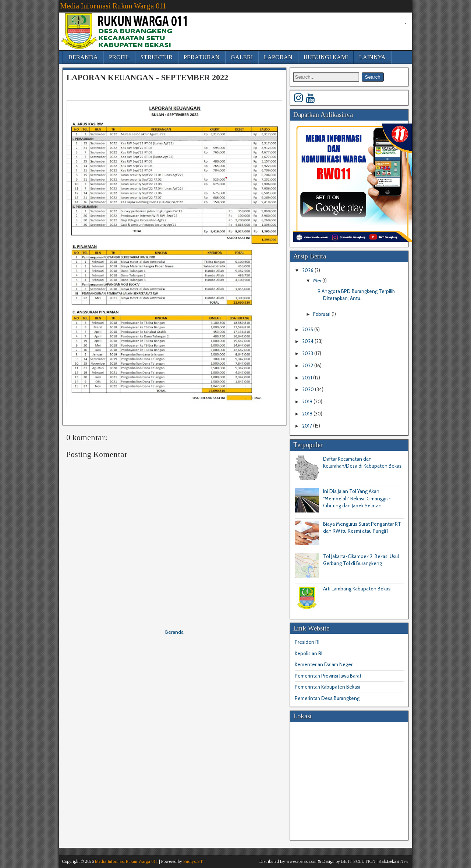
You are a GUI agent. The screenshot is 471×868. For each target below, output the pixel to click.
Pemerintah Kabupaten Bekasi (327, 687)
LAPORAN (278, 57)
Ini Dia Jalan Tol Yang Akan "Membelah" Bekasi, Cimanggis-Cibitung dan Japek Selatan (357, 498)
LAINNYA (372, 57)
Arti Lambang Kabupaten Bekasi (357, 589)
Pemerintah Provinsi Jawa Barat (328, 676)
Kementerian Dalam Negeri (324, 664)
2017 (308, 426)
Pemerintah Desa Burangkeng (327, 698)
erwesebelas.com (301, 861)
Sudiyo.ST (193, 861)
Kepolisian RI (309, 653)
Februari (322, 314)
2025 (308, 329)
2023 (308, 353)
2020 (309, 389)
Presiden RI (307, 642)
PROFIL (119, 57)
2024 (308, 341)
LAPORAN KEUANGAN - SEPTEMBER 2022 (147, 77)
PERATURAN (202, 57)
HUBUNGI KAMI (326, 57)
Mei (318, 281)
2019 (308, 401)
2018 (308, 414)
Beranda (174, 632)
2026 (308, 270)
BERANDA (83, 57)
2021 (308, 378)
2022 (308, 365)
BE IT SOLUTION (358, 861)
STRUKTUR (157, 57)
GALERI (242, 57)
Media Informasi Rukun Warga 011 (113, 6)
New (404, 861)
